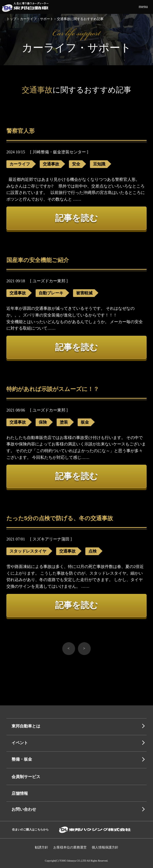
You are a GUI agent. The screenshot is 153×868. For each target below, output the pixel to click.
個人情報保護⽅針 (105, 847)
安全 (76, 164)
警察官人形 (21, 131)
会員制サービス (26, 777)
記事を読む (76, 218)
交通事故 (51, 164)
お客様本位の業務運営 (70, 847)
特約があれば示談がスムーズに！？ (53, 389)
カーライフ (20, 164)
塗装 (64, 422)
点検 (93, 551)
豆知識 (99, 164)
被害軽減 (84, 293)
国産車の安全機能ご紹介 (38, 260)
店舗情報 (20, 793)
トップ (11, 19)
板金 (85, 422)
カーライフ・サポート (37, 19)
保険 (43, 422)
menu (143, 7)
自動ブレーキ (51, 293)
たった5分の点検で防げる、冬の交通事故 (60, 518)
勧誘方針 (42, 847)
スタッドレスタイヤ (28, 551)
